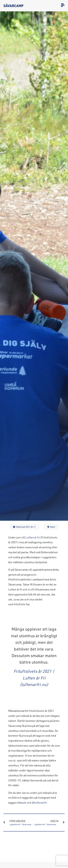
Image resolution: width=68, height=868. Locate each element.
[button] (24, 527)
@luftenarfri (39, 802)
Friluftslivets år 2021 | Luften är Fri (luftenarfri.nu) (34, 678)
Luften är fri (33, 537)
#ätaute (22, 802)
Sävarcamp (13, 6)
